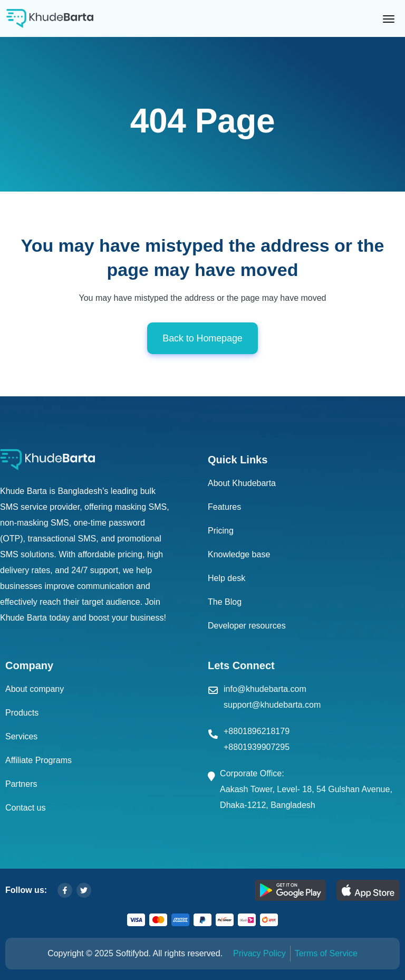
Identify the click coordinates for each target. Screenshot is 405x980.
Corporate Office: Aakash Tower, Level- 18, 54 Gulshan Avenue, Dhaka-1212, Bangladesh (306, 789)
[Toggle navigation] (391, 18)
